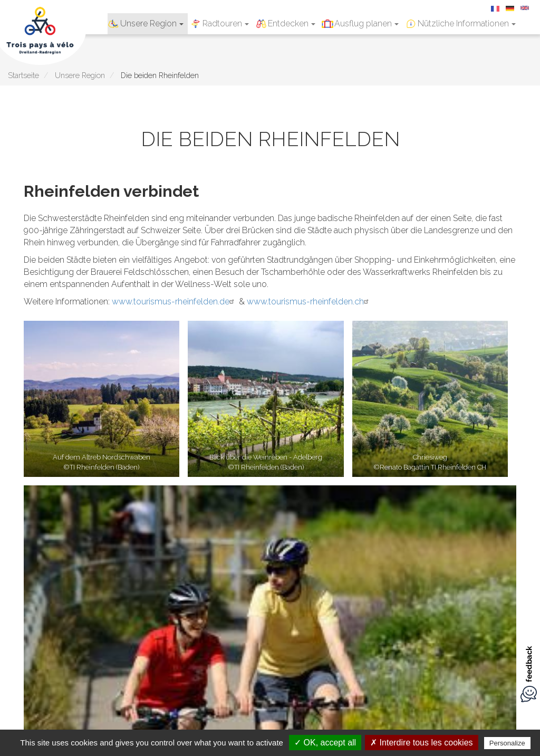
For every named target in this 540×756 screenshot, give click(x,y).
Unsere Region (152, 23)
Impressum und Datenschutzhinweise (158, 600)
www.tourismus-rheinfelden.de (174, 302)
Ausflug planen (367, 23)
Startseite (23, 75)
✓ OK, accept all (325, 743)
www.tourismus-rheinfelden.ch (309, 302)
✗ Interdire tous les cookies (421, 743)
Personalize (507, 743)
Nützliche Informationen (467, 23)
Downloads (259, 600)
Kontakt (303, 600)
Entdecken (292, 23)
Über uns (343, 600)
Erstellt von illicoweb (412, 600)
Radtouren (226, 23)
